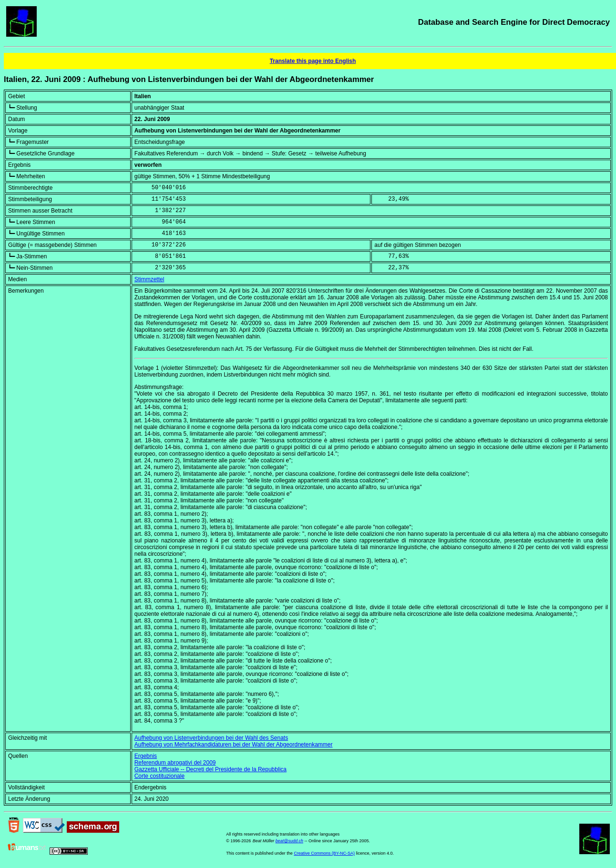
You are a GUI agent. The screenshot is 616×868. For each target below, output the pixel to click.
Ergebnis (146, 756)
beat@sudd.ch (289, 841)
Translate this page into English (313, 61)
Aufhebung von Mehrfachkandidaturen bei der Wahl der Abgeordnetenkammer (234, 745)
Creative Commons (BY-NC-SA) (324, 853)
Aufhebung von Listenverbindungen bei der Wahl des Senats (211, 738)
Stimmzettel (149, 279)
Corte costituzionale (159, 776)
